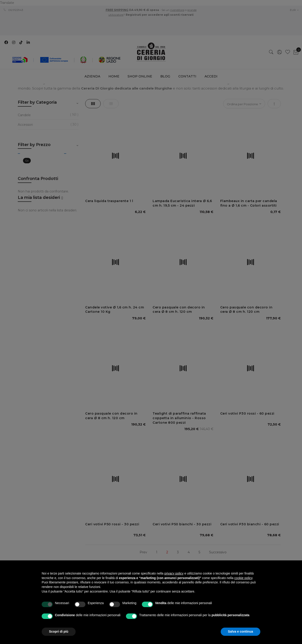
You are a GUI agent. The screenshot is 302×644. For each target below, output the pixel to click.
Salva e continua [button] (241, 631)
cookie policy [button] (243, 578)
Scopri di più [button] (59, 631)
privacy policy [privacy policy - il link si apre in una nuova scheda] (174, 573)
